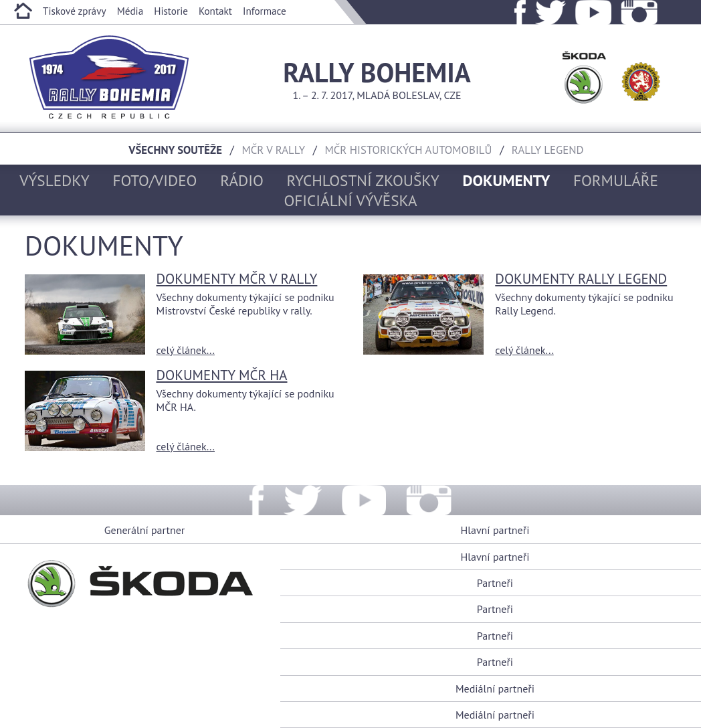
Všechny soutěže (175, 150)
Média (130, 11)
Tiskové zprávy (75, 11)
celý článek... (185, 350)
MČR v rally (273, 150)
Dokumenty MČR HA (221, 375)
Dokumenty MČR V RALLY (236, 279)
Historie (171, 11)
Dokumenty (507, 180)
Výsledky (54, 180)
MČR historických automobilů (409, 150)
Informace (265, 11)
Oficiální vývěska (350, 200)
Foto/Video (155, 180)
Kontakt (215, 11)
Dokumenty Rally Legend (581, 279)
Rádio (242, 180)
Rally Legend (548, 150)
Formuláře (616, 180)
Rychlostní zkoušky (363, 180)
